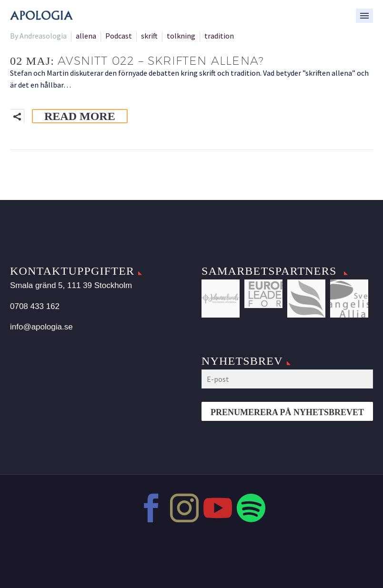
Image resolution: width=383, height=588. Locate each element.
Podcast (119, 36)
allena (86, 36)
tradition (219, 36)
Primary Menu (364, 16)
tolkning (181, 36)
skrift (149, 36)
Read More (80, 116)
